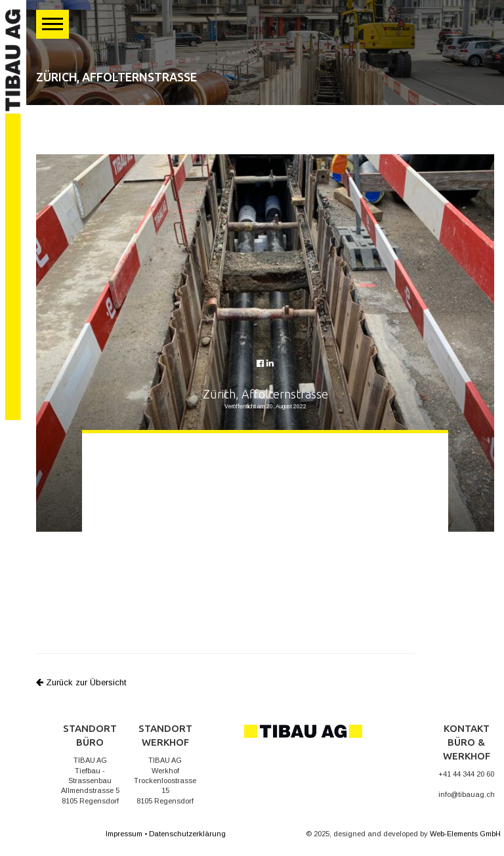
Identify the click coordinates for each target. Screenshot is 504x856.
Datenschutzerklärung (187, 834)
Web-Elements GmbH (465, 834)
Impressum (124, 834)
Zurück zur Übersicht (81, 682)
